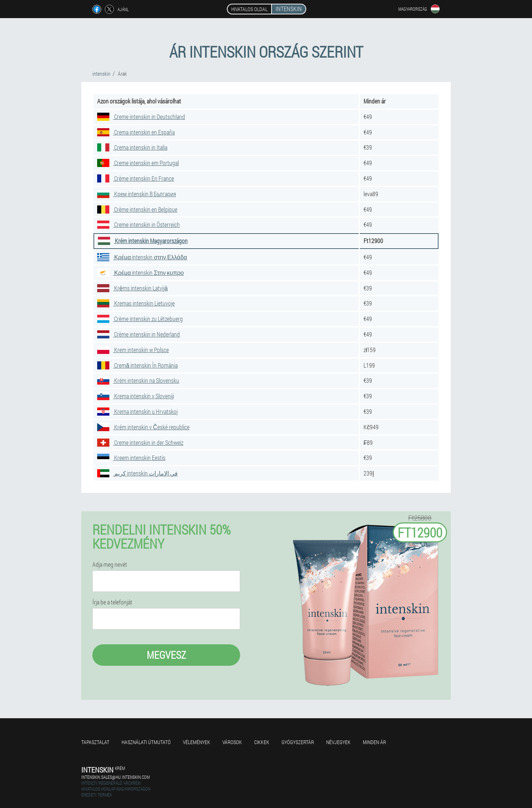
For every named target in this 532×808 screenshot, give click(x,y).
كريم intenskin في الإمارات (137, 473)
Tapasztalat (95, 742)
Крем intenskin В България (137, 194)
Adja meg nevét (110, 565)
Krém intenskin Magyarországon (143, 241)
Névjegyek (338, 742)
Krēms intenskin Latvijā (132, 288)
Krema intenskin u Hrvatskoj (137, 411)
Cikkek (262, 742)
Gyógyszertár (298, 742)
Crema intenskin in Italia (132, 147)
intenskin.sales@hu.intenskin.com (115, 777)
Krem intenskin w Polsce (133, 350)
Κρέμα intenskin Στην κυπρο (141, 272)
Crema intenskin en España (136, 132)
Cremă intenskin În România (137, 365)
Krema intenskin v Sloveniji (136, 396)
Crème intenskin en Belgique (137, 209)
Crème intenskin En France (136, 178)
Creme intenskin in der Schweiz (140, 442)
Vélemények (197, 742)
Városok (232, 742)
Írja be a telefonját (112, 602)
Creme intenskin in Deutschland (141, 117)
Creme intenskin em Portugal (138, 163)
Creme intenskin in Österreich (139, 224)
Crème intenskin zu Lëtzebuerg (140, 319)
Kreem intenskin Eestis (131, 458)
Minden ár (374, 742)
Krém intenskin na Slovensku (138, 380)
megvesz (166, 655)
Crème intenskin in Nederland (139, 334)
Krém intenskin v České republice (143, 427)
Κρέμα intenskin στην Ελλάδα (142, 257)
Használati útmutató (146, 742)
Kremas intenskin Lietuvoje (136, 303)
